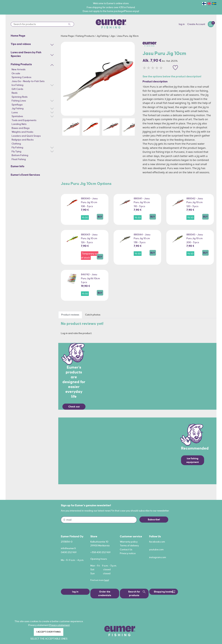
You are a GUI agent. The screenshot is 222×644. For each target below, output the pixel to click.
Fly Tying (16, 151)
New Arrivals (19, 69)
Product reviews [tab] (70, 315)
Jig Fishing (18, 108)
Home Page (68, 36)
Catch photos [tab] (93, 315)
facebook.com (157, 542)
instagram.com (158, 557)
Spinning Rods (20, 97)
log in (182, 24)
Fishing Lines (19, 101)
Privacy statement (59, 625)
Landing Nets (19, 124)
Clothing (16, 144)
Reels (15, 93)
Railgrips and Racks (23, 140)
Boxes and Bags (21, 128)
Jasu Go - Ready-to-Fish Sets (28, 81)
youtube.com (156, 549)
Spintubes (17, 116)
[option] (98, 79)
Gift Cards (17, 89)
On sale (16, 73)
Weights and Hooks (22, 132)
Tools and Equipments (24, 120)
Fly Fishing (17, 147)
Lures (15, 112)
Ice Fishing (18, 85)
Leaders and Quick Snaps (26, 136)
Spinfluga (17, 105)
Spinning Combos (22, 77)
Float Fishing (19, 159)
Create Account (196, 24)
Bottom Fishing (20, 155)
